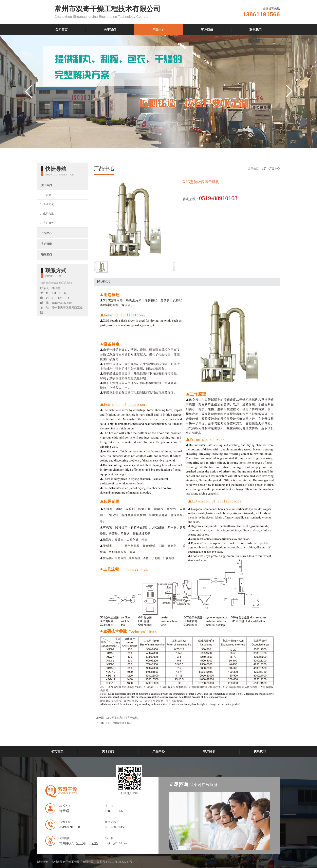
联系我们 (256, 30)
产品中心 (158, 30)
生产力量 (49, 214)
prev (29, 99)
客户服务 (49, 223)
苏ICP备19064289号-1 (121, 862)
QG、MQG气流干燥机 (119, 723)
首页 (264, 168)
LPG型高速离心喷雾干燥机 (122, 718)
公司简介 (49, 195)
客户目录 (207, 30)
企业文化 (49, 204)
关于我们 (110, 30)
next (290, 99)
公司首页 (61, 30)
